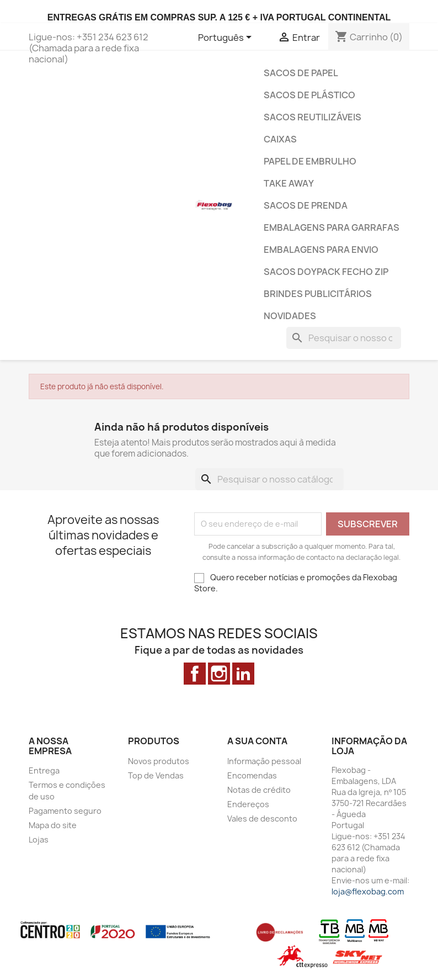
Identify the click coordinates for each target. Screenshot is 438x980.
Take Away (289, 183)
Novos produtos (159, 761)
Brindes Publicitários (318, 294)
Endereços (248, 804)
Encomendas (252, 775)
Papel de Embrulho (310, 161)
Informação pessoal (264, 761)
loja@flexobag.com (368, 891)
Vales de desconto (262, 819)
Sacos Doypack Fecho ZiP (326, 272)
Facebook (195, 674)
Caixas (280, 139)
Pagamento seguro (65, 811)
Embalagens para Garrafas (332, 227)
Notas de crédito (259, 790)
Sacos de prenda (306, 205)
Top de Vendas (156, 775)
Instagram (219, 674)
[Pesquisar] (344, 338)
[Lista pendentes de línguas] (227, 38)
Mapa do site (53, 825)
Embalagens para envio (321, 250)
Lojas (39, 839)
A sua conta (257, 741)
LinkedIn (243, 674)
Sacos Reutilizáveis (313, 117)
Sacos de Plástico (309, 95)
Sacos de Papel (301, 73)
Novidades (290, 316)
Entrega (44, 770)
